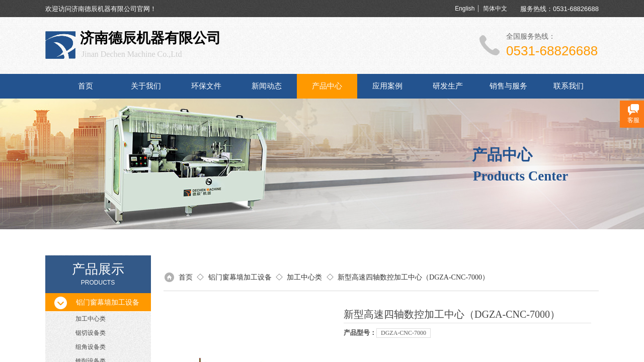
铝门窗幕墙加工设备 (240, 277)
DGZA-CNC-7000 (404, 333)
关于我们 (146, 86)
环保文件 (206, 86)
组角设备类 (91, 347)
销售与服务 (508, 86)
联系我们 (569, 86)
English (465, 9)
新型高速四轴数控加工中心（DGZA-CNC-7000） (413, 277)
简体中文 (495, 9)
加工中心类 (91, 319)
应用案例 (387, 86)
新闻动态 (267, 86)
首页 (86, 86)
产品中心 (327, 86)
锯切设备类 (91, 333)
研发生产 (448, 86)
